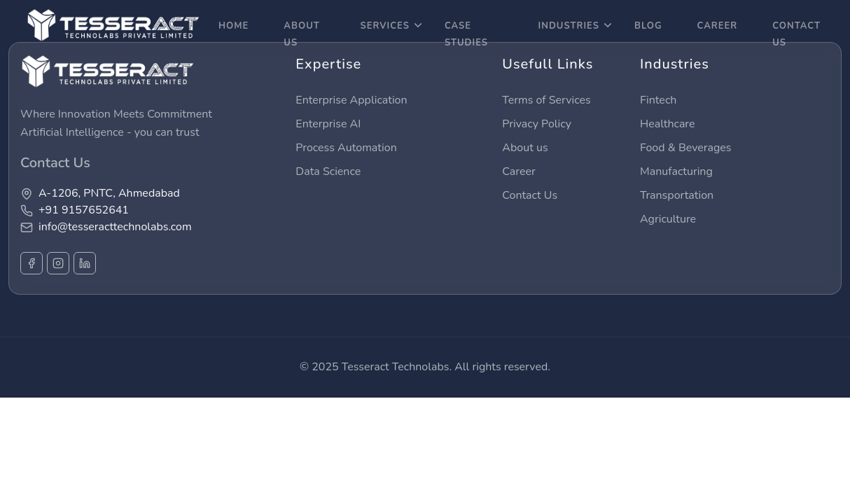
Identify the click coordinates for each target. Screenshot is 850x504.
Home (234, 26)
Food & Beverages (686, 148)
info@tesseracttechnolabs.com (115, 227)
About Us (302, 34)
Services (390, 26)
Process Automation (346, 148)
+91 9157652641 (84, 210)
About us (525, 148)
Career (518, 171)
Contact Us (796, 34)
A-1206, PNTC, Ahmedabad (109, 193)
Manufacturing (676, 171)
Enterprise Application (351, 100)
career (717, 26)
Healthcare (668, 124)
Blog (648, 26)
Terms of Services (546, 100)
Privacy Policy (537, 124)
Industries (574, 26)
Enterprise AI (328, 124)
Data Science (328, 171)
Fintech (658, 100)
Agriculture (668, 219)
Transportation (677, 195)
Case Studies (466, 34)
